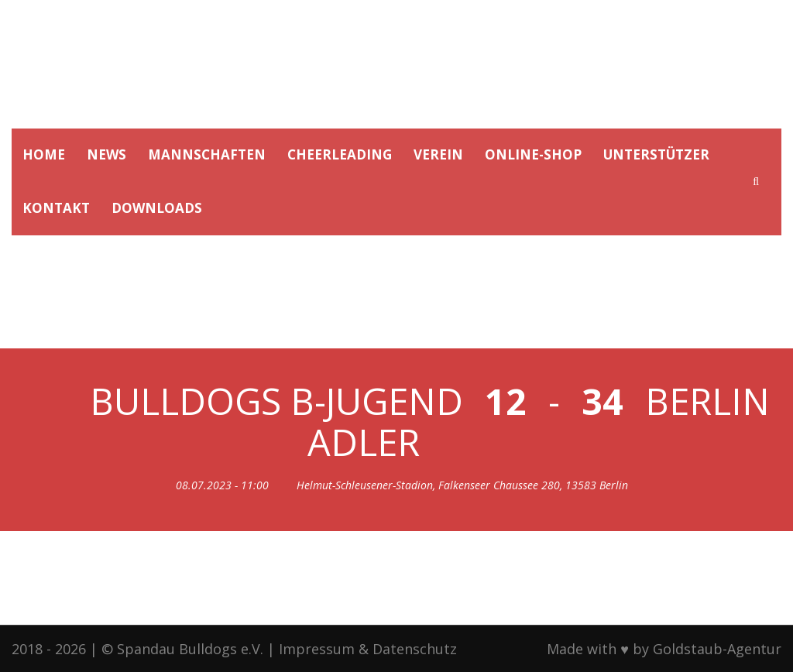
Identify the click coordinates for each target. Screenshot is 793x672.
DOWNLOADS (157, 208)
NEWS (106, 154)
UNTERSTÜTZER (656, 154)
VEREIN (438, 154)
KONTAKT (56, 208)
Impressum (317, 649)
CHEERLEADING (340, 154)
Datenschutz (415, 649)
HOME (44, 154)
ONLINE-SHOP (533, 154)
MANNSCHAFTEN (207, 154)
